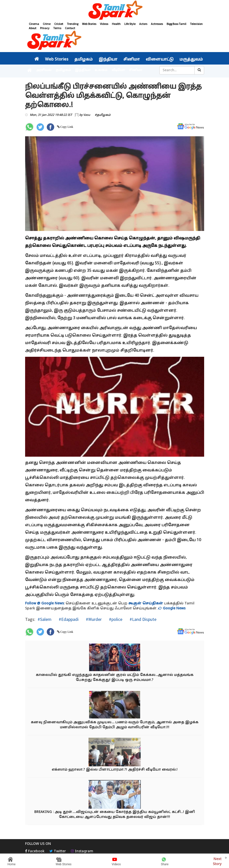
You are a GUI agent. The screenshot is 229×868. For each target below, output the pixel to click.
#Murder (93, 619)
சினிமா (132, 60)
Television (196, 24)
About (33, 28)
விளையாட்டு (160, 60)
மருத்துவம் (191, 60)
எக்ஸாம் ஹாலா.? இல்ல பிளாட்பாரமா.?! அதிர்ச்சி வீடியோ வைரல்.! (115, 770)
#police (115, 619)
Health (116, 24)
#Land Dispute (142, 619)
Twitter (58, 851)
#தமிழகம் (103, 115)
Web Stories (89, 24)
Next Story (217, 861)
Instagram (82, 851)
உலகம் (101, 70)
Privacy (45, 28)
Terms (57, 28)
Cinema (34, 24)
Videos (104, 24)
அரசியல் (44, 70)
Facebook (35, 851)
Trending (73, 24)
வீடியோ (118, 70)
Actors (143, 24)
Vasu (87, 115)
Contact (70, 28)
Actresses (157, 24)
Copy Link (67, 127)
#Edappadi (68, 619)
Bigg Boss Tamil (176, 24)
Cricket (59, 24)
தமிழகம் (84, 60)
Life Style (130, 24)
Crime (47, 24)
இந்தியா (108, 60)
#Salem (45, 619)
